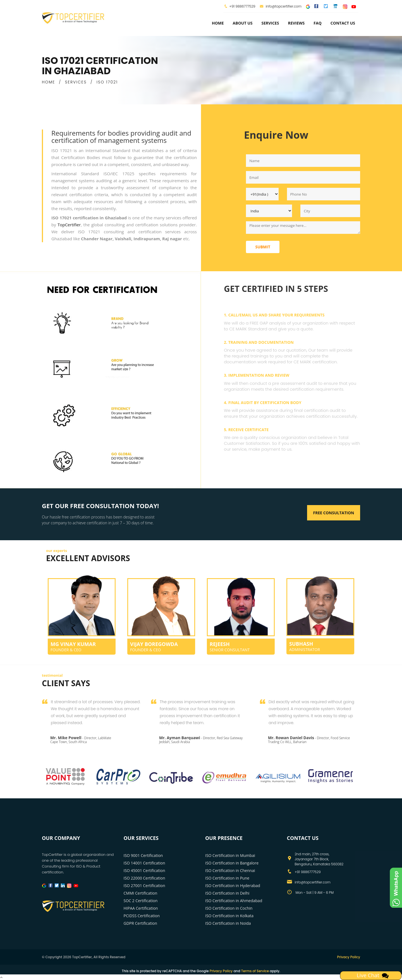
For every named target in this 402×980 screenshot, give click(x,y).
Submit (263, 247)
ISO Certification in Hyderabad (233, 886)
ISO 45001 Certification (144, 870)
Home (218, 23)
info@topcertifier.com (281, 6)
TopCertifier (69, 225)
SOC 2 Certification (141, 901)
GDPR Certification (140, 923)
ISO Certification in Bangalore (232, 863)
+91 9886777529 (242, 6)
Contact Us (343, 23)
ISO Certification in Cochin (229, 908)
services (270, 23)
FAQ (318, 23)
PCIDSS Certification (142, 916)
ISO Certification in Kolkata (229, 916)
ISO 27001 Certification (144, 886)
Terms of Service (255, 971)
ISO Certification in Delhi (227, 893)
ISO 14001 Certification (144, 863)
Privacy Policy (349, 957)
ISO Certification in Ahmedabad (234, 901)
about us (243, 23)
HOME (48, 82)
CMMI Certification (141, 893)
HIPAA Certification (141, 908)
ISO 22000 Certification (144, 878)
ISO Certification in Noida (228, 923)
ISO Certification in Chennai (230, 870)
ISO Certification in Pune (227, 878)
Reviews (296, 23)
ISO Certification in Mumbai (230, 855)
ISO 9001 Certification (143, 855)
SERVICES (76, 82)
